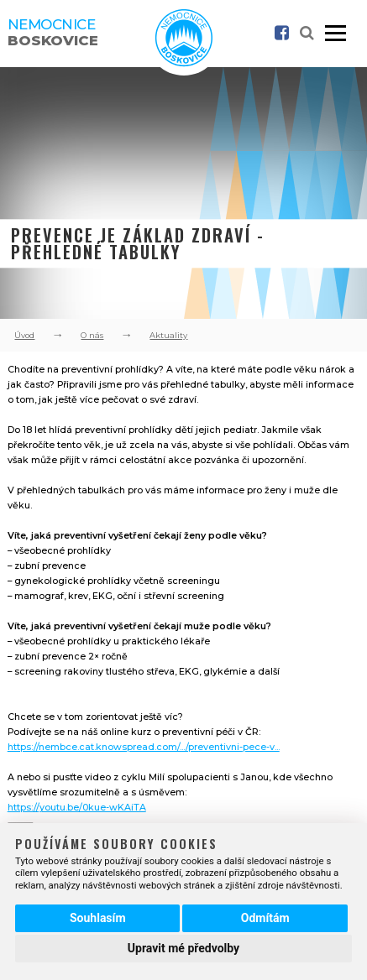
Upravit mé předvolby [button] (183, 948)
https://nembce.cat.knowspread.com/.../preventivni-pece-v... (144, 747)
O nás (92, 335)
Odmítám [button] (265, 918)
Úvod (24, 335)
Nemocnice (53, 32)
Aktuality (168, 335)
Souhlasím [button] (98, 918)
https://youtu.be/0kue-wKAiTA (77, 808)
